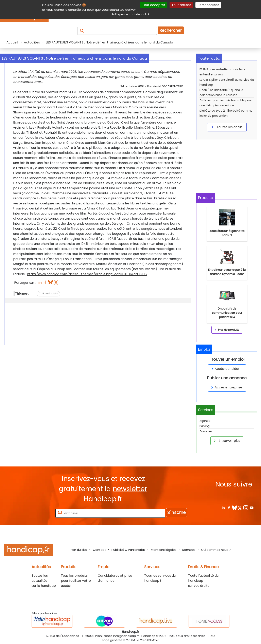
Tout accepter (154, 5)
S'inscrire (177, 512)
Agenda (205, 421)
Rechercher (171, 30)
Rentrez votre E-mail (38, 513)
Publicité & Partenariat (128, 550)
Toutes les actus (226, 127)
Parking (205, 426)
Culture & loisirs (48, 293)
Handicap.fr (150, 636)
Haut (212, 636)
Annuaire (206, 431)
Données (189, 550)
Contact (99, 550)
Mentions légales (164, 550)
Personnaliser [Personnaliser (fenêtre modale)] (208, 5)
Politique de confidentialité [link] (131, 14)
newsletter (130, 489)
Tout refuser (181, 5)
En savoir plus (226, 441)
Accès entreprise (226, 387)
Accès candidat (225, 369)
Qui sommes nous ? (216, 550)
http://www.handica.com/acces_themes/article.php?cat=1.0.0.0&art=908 (87, 274)
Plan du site (79, 550)
